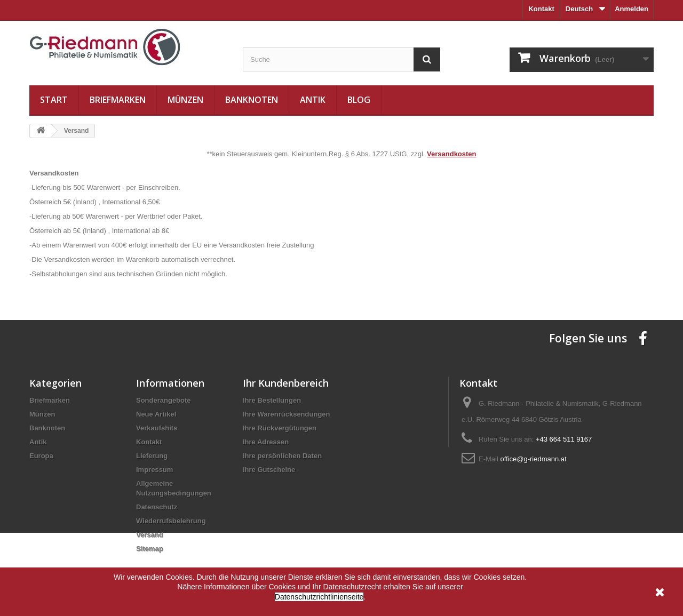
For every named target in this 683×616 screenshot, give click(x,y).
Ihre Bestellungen (272, 400)
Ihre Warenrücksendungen (287, 414)
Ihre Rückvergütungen (280, 428)
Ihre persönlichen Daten (282, 456)
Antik (313, 100)
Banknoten (252, 100)
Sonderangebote (164, 400)
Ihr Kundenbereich (286, 383)
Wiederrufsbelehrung (171, 521)
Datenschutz (157, 507)
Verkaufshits (157, 428)
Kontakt (541, 9)
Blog (359, 100)
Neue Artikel (156, 414)
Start (54, 100)
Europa (41, 456)
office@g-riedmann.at (533, 459)
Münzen (185, 100)
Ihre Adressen (266, 442)
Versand (150, 535)
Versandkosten (452, 154)
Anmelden (632, 9)
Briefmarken (118, 100)
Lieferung (152, 456)
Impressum (154, 470)
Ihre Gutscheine (269, 470)
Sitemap (150, 549)
